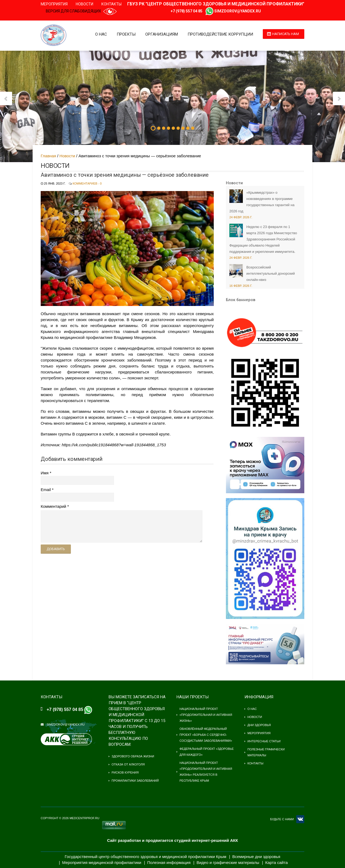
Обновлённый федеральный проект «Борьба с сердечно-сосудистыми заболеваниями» (206, 735)
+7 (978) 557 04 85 (187, 11)
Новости (84, 4)
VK (300, 819)
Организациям (162, 34)
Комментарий (53, 506)
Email (46, 490)
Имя (45, 473)
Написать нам (286, 34)
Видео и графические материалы (228, 862)
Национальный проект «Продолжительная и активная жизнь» (206, 715)
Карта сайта (277, 862)
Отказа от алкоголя (128, 764)
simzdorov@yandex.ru (238, 11)
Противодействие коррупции (220, 34)
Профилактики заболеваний (135, 781)
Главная (48, 156)
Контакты (111, 4)
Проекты (126, 34)
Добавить (56, 549)
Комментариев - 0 (87, 183)
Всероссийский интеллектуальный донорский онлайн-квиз (271, 273)
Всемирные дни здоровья (256, 857)
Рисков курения (125, 772)
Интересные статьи (264, 741)
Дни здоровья (259, 725)
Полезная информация (169, 862)
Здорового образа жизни (133, 756)
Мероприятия (54, 4)
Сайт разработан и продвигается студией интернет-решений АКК (172, 840)
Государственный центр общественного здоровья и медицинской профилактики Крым (145, 857)
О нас (101, 34)
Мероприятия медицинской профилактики (102, 862)
